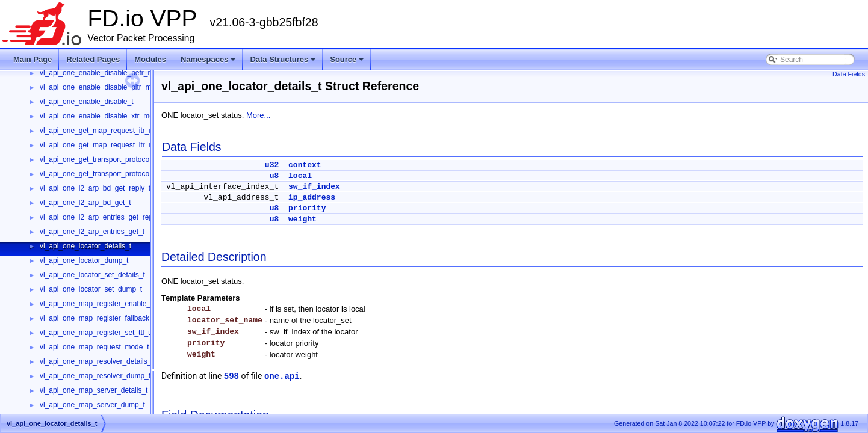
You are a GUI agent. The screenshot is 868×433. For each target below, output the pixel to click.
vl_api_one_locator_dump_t (84, 260)
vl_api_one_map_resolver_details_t (97, 361)
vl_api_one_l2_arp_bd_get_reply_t (95, 188)
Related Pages (93, 59)
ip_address (312, 198)
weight (302, 219)
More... (258, 115)
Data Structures (283, 59)
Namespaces (208, 59)
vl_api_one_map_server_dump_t (92, 405)
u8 (274, 176)
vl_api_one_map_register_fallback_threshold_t (114, 318)
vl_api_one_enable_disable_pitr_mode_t (105, 87)
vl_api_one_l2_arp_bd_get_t (85, 203)
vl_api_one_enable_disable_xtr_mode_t (104, 116)
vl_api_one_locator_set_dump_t (91, 289)
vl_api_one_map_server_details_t (94, 390)
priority (307, 208)
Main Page (33, 59)
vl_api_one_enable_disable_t (86, 102)
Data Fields (849, 74)
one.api (282, 376)
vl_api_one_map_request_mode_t (94, 347)
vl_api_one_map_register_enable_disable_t (110, 304)
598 (231, 376)
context (305, 165)
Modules (150, 59)
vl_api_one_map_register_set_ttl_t (95, 333)
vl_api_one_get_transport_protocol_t (98, 174)
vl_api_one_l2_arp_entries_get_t (92, 232)
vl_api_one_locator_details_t (85, 246)
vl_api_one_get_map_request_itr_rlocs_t (105, 145)
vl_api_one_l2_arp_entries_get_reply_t (102, 217)
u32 (272, 165)
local (300, 176)
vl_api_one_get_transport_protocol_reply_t (108, 159)
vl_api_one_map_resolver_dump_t (95, 376)
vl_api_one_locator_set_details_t (92, 275)
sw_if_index (314, 187)
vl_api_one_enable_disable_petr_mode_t (106, 73)
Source (347, 59)
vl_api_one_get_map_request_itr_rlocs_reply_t (115, 131)
